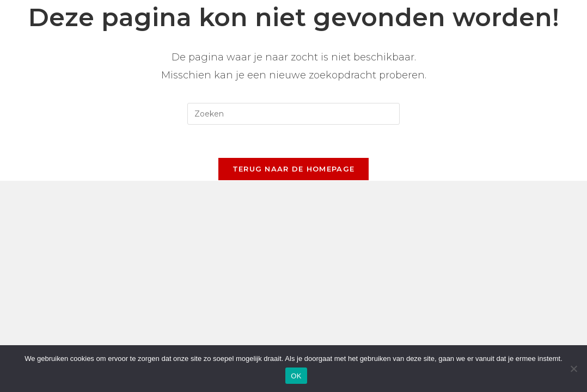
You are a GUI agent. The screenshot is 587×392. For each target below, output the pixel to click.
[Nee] (573, 369)
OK (296, 376)
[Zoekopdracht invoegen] (293, 114)
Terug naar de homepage (294, 169)
